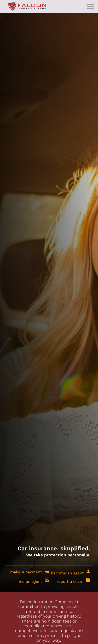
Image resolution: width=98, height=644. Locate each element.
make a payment (30, 571)
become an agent (71, 572)
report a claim (73, 580)
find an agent (33, 580)
